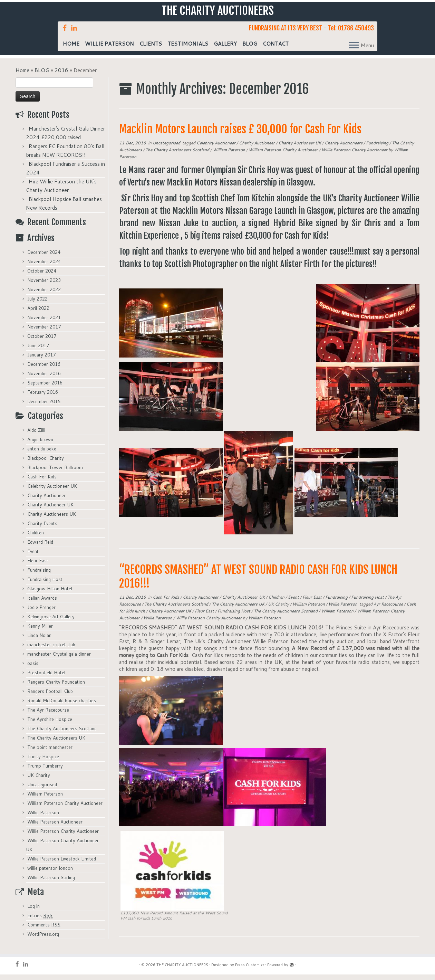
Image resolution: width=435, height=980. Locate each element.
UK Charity (39, 781)
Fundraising (39, 575)
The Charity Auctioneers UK (56, 743)
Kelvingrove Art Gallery (51, 622)
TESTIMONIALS (188, 49)
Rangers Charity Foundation (56, 687)
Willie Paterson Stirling (51, 883)
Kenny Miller (40, 631)
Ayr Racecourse (389, 610)
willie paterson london (50, 874)
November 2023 (44, 286)
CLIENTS (151, 49)
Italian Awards (42, 603)
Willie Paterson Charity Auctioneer (63, 837)
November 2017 (44, 332)
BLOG (250, 49)
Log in (33, 912)
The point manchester (50, 753)
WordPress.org (43, 940)
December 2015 (44, 407)
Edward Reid (40, 548)
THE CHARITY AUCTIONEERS (218, 13)
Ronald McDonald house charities (62, 706)
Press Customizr (250, 970)
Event (33, 557)
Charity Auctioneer (46, 501)
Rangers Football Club (50, 697)
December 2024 (44, 258)
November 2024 (44, 267)
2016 (61, 76)
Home (22, 76)
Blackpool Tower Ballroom (55, 473)
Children (36, 538)
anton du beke (42, 454)
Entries (40, 921)
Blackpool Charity (46, 464)
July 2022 (37, 304)
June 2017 (38, 351)
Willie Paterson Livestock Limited (62, 864)
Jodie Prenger (41, 613)
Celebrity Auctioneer (216, 148)
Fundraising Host (45, 585)
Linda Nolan (39, 641)
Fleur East (38, 566)
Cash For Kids (42, 482)
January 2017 (41, 360)
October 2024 (42, 276)
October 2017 (42, 342)
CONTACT (276, 49)
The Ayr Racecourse (48, 715)
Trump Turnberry (45, 771)
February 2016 (43, 398)
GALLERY (225, 49)
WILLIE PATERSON (109, 49)
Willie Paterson (43, 818)
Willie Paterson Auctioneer (55, 827)
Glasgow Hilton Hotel (50, 594)
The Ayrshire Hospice (50, 725)
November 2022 (44, 295)
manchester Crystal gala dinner (59, 659)
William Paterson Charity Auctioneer (65, 809)
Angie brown (40, 445)
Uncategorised (42, 790)
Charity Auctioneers (344, 148)
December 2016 (44, 370)
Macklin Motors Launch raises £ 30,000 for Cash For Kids (240, 135)
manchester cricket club (51, 650)
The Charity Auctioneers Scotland (62, 734)
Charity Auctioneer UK (50, 510)
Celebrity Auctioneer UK (52, 492)
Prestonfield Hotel (46, 678)
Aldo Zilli (36, 436)
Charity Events (42, 529)
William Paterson (45, 799)
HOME (71, 49)
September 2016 (45, 388)
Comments (44, 930)
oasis (33, 669)
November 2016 (44, 379)
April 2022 (38, 314)
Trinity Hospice (43, 762)
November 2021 (44, 323)
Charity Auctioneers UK (52, 520)
